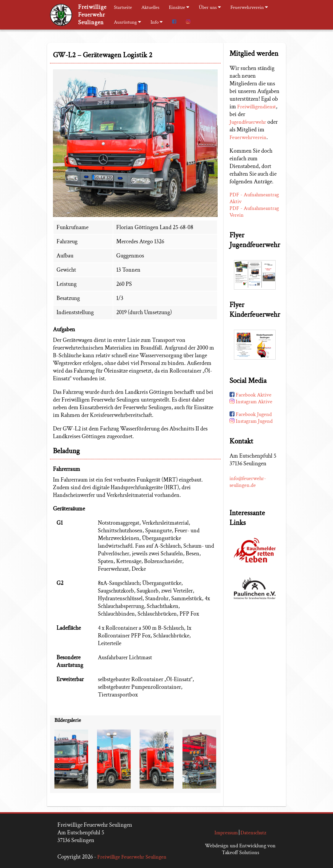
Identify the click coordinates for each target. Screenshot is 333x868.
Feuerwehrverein (249, 7)
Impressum (226, 833)
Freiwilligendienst (257, 108)
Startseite (123, 7)
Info (157, 22)
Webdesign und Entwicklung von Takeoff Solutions (240, 849)
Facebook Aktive (250, 396)
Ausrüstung (127, 22)
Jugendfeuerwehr (248, 124)
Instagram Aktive (251, 403)
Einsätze (179, 7)
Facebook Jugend (251, 416)
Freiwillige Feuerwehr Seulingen (132, 857)
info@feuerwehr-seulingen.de (248, 483)
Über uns (210, 7)
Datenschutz (253, 833)
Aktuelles (150, 7)
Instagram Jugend (251, 422)
